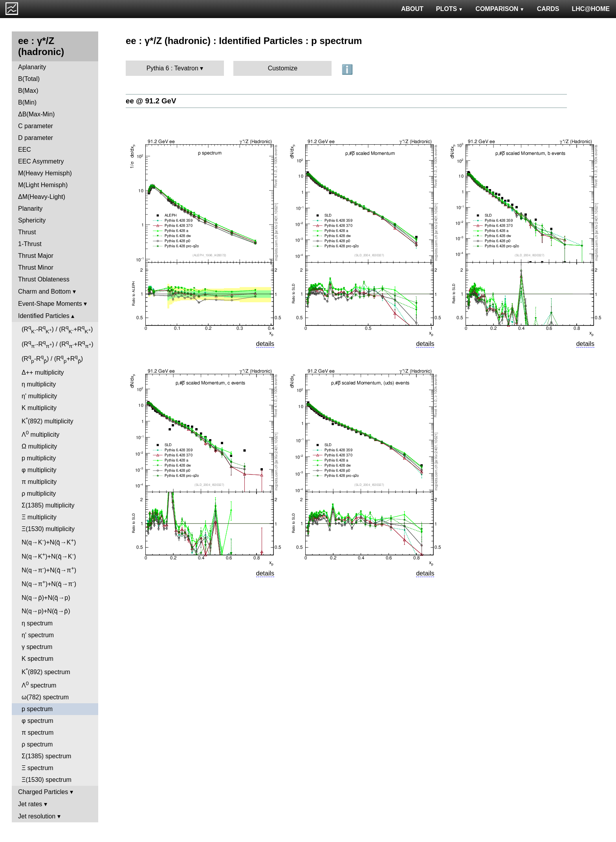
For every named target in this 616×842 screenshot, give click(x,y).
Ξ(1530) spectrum (47, 780)
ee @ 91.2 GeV (151, 101)
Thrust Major (36, 256)
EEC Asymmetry (41, 161)
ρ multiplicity (39, 494)
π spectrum (38, 733)
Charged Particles (43, 792)
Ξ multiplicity (39, 517)
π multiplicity (39, 482)
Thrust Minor (36, 267)
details (265, 344)
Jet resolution (37, 816)
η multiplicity (39, 384)
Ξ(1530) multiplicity (48, 529)
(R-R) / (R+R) (57, 329)
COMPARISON (500, 9)
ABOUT (412, 9)
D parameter (36, 138)
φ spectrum (38, 721)
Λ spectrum (39, 685)
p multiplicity (39, 458)
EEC (25, 150)
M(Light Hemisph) (43, 185)
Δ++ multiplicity (43, 372)
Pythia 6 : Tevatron (172, 68)
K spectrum (38, 659)
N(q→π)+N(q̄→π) (49, 569)
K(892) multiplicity (47, 420)
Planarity (30, 209)
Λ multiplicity (40, 434)
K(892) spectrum (46, 671)
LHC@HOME (591, 9)
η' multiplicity (39, 396)
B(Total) (29, 79)
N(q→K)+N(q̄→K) (49, 541)
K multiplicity (39, 408)
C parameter (36, 126)
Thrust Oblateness (44, 279)
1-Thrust (30, 244)
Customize (283, 68)
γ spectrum (37, 647)
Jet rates (30, 804)
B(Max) (28, 91)
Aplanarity (32, 67)
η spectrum (37, 623)
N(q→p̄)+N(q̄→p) (46, 598)
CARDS (548, 9)
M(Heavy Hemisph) (45, 173)
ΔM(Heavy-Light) (42, 197)
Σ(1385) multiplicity (48, 505)
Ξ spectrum (38, 768)
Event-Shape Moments (50, 304)
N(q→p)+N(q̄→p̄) (46, 611)
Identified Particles (44, 316)
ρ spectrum (37, 744)
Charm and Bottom (44, 291)
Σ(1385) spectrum (46, 756)
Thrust (27, 232)
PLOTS (450, 9)
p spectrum (37, 709)
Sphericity (32, 220)
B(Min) (27, 102)
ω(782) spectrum (45, 697)
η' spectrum (38, 635)
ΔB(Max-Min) (36, 114)
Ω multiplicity (39, 446)
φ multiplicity (39, 470)
